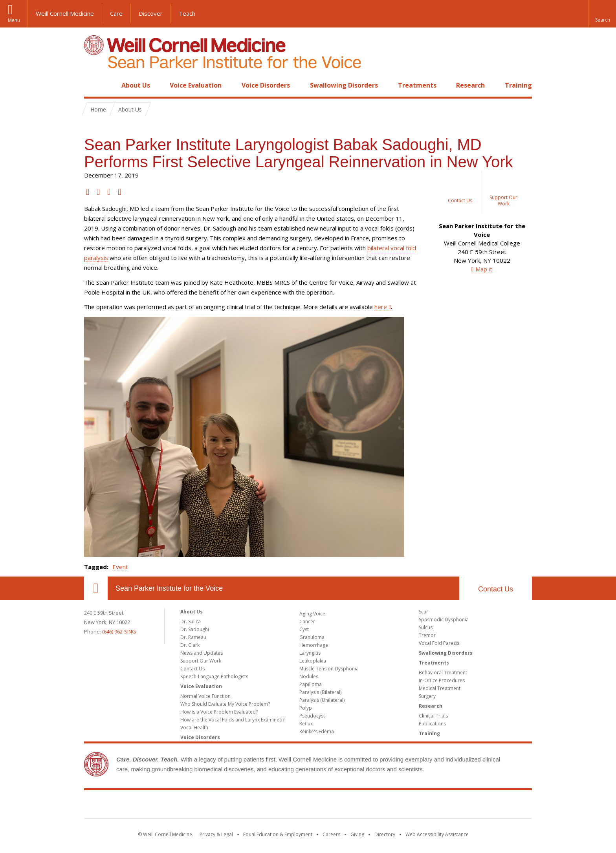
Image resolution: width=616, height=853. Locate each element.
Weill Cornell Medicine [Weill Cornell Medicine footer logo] (308, 806)
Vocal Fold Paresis (439, 643)
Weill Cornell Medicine (65, 13)
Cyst (304, 629)
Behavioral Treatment (443, 673)
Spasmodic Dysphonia (444, 620)
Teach (187, 13)
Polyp (306, 708)
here (381, 307)
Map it (484, 269)
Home (93, 85)
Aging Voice (312, 614)
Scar (423, 612)
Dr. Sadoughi (195, 629)
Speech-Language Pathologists (214, 676)
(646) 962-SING (119, 632)
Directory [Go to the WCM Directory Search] (385, 834)
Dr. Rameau (193, 637)
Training (518, 85)
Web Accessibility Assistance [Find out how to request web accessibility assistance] (437, 834)
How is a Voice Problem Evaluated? (219, 712)
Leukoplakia (313, 661)
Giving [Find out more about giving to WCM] (357, 834)
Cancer (307, 621)
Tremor (427, 635)
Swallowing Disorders (344, 85)
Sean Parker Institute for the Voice (169, 588)
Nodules (309, 676)
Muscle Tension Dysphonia (329, 669)
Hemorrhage (314, 645)
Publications (432, 724)
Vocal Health (194, 728)
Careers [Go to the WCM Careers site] (331, 834)
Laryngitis (310, 653)
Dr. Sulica (191, 621)
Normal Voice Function (205, 696)
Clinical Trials (433, 716)
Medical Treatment (440, 688)
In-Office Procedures (442, 680)
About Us (136, 85)
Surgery (427, 696)
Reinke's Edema (317, 731)
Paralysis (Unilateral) (322, 700)
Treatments (417, 85)
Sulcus (426, 627)
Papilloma (311, 684)
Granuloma (312, 637)
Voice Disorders (266, 85)
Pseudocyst (312, 716)
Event (120, 567)
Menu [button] (14, 20)
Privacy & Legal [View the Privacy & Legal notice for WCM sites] (216, 834)
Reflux (306, 724)
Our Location (96, 588)
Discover (151, 13)
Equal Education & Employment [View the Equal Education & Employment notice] (278, 834)
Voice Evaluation (196, 85)
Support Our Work (201, 661)
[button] (602, 14)
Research (470, 85)
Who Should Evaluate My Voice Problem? (225, 704)
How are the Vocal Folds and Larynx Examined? (232, 720)
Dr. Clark (190, 645)
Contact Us (496, 589)
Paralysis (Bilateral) (320, 692)
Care (116, 13)
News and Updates (202, 653)
